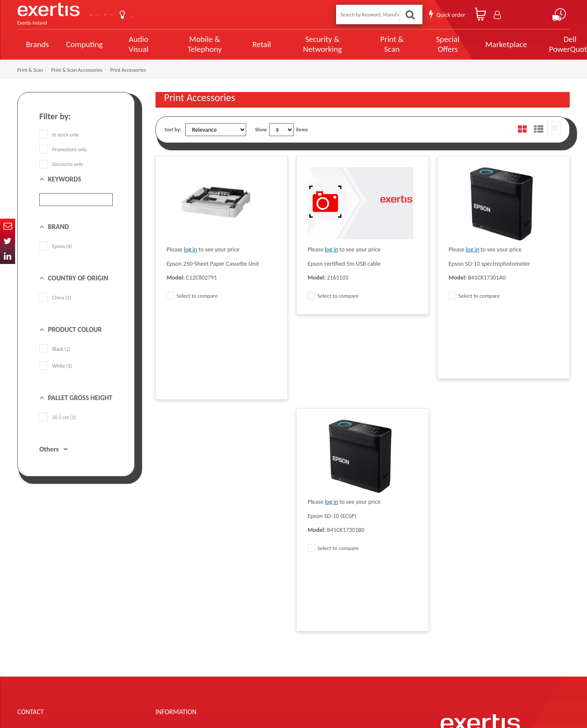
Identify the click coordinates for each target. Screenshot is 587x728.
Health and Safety (257, 648)
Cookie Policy (169, 635)
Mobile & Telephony (197, 44)
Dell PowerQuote (538, 44)
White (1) (56, 366)
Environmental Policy (260, 635)
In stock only (59, 135)
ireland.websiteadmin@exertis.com (86, 642)
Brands (37, 44)
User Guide (208, 15)
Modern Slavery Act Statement (271, 583)
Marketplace (478, 44)
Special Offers (422, 44)
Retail (250, 44)
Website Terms (254, 609)
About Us (165, 14)
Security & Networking (307, 44)
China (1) (55, 298)
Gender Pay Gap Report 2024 (186, 661)
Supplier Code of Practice (265, 596)
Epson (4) (56, 246)
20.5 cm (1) (58, 417)
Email (8, 226)
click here (78, 635)
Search (412, 14)
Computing (84, 44)
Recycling (165, 648)
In (8, 256)
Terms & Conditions (176, 609)
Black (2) (55, 349)
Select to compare (192, 296)
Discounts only (61, 164)
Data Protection (172, 583)
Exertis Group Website (179, 622)
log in (191, 250)
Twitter (8, 241)
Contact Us (121, 14)
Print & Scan (371, 44)
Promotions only (63, 149)
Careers (246, 622)
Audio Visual (136, 44)
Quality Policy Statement (181, 596)
